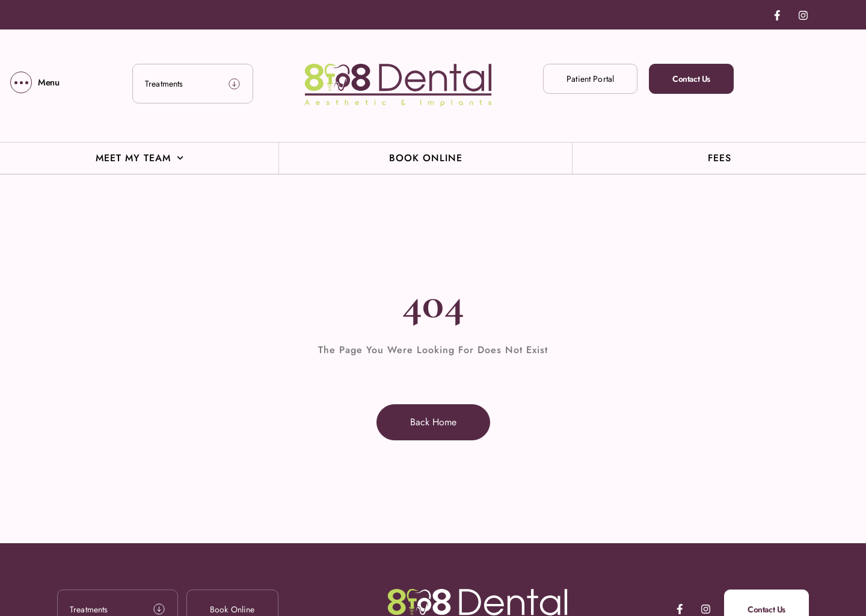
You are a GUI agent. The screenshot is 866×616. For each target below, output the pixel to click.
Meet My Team (140, 158)
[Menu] (35, 82)
